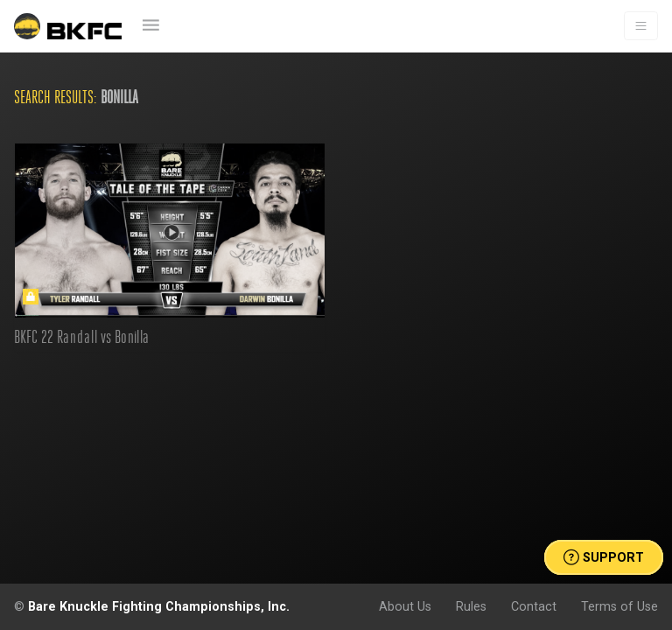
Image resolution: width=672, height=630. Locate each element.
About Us (405, 606)
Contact (534, 606)
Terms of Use (619, 606)
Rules (471, 606)
